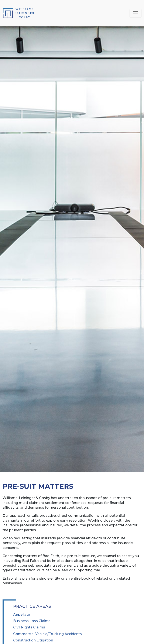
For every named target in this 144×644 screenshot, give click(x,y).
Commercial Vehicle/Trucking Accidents (47, 634)
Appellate (22, 614)
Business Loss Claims (32, 621)
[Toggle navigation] (136, 13)
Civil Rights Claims (29, 627)
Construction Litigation (33, 640)
